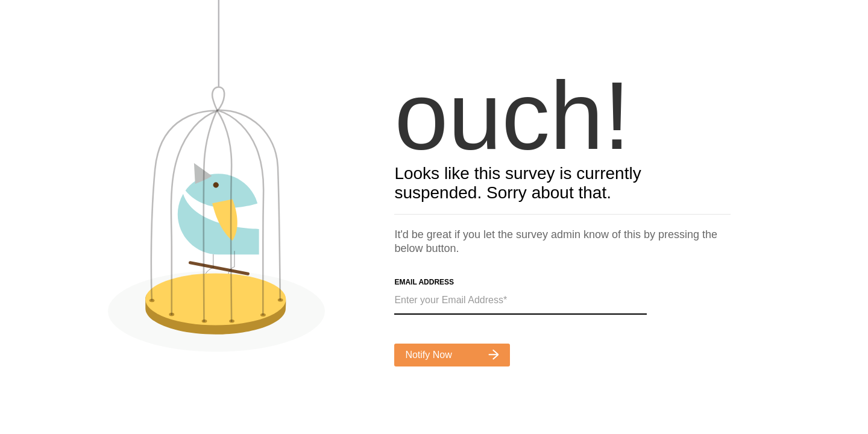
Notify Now (452, 355)
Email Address (424, 282)
